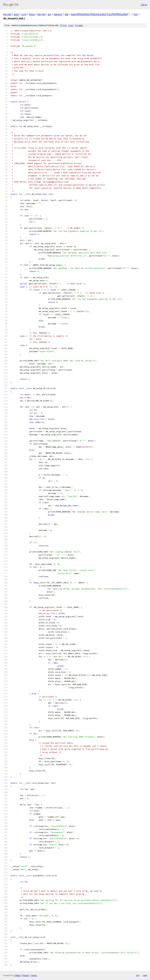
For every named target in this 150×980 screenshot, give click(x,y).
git (50, 14)
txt (138, 975)
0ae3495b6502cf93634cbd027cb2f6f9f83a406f (99, 14)
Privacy (26, 975)
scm (24, 14)
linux (32, 14)
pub (16, 14)
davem (58, 14)
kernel (7, 14)
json (145, 975)
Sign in (144, 5)
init (136, 14)
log (71, 25)
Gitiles (18, 975)
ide (67, 14)
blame (79, 25)
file (63, 25)
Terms (34, 975)
